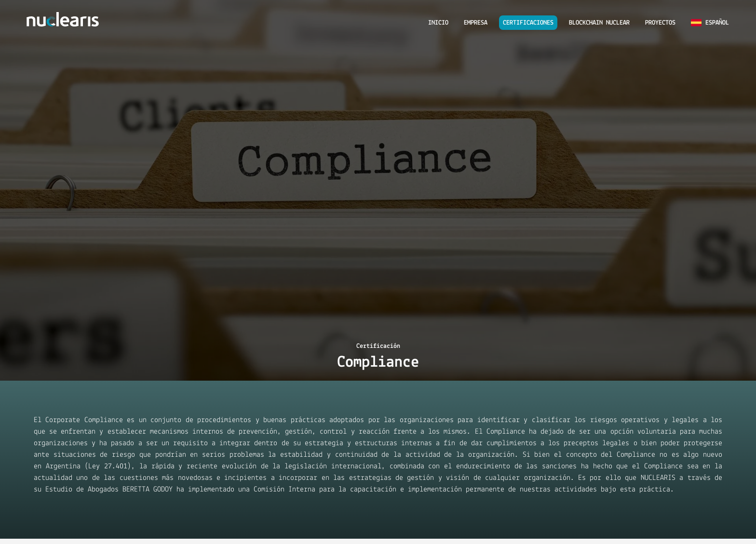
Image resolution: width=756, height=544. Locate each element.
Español (710, 23)
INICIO (438, 23)
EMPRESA (476, 23)
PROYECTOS (660, 23)
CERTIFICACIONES (528, 23)
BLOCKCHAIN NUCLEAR (599, 23)
